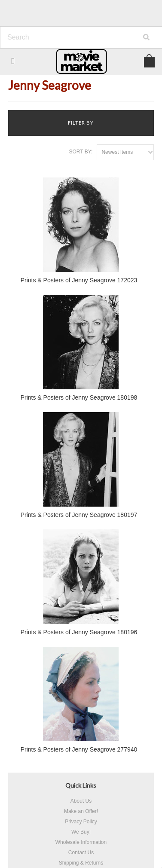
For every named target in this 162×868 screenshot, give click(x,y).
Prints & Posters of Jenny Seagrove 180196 (79, 632)
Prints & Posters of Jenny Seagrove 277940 (79, 749)
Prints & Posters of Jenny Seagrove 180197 (79, 515)
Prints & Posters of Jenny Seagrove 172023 (79, 280)
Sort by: (81, 152)
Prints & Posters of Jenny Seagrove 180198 (79, 397)
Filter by (81, 123)
